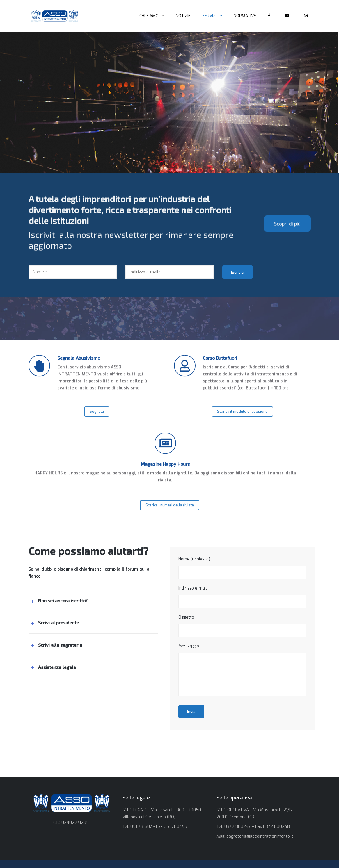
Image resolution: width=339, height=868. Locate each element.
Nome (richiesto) (242, 568)
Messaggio (242, 670)
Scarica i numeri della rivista (170, 513)
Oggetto (242, 626)
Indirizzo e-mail (242, 597)
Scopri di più (287, 277)
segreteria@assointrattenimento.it (260, 836)
